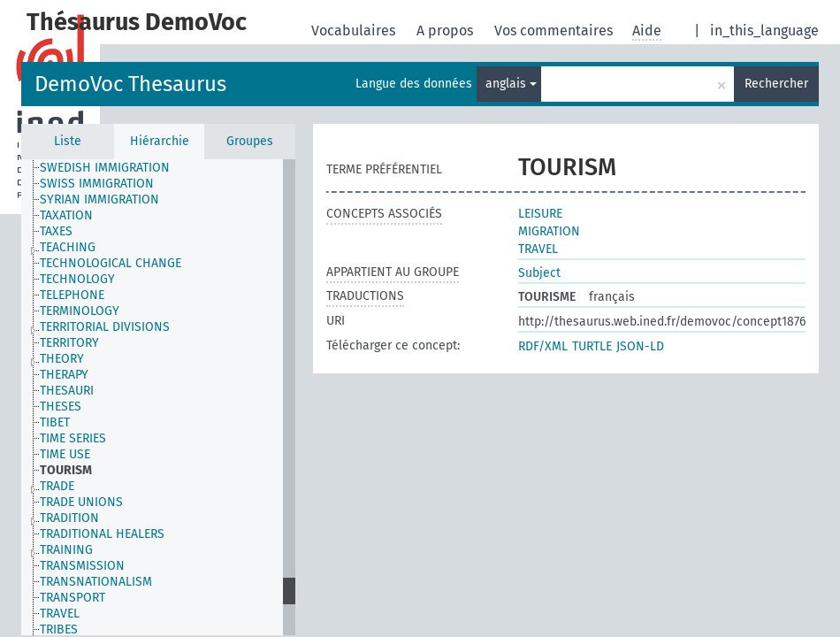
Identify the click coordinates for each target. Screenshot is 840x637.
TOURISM (66, 470)
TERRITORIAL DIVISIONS (105, 327)
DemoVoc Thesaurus (130, 84)
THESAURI (67, 391)
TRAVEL (60, 614)
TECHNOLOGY (77, 279)
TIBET (55, 422)
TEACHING (68, 247)
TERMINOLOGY (80, 311)
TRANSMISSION (82, 566)
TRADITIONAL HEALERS (102, 534)
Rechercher (776, 84)
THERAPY (64, 375)
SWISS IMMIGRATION (97, 184)
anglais (511, 84)
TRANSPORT (73, 598)
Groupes (250, 141)
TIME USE (65, 454)
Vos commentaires (555, 31)
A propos (447, 31)
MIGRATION (549, 231)
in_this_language (764, 31)
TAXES (56, 231)
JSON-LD (640, 346)
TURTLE (592, 346)
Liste (68, 141)
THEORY (62, 359)
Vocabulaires (355, 31)
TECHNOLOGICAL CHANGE (111, 263)
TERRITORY (69, 343)
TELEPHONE (72, 295)
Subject (539, 273)
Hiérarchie (160, 141)
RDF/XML (543, 346)
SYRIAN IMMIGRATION (99, 200)
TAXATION (66, 215)
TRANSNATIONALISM (96, 582)
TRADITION (69, 518)
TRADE (57, 486)
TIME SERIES (73, 438)
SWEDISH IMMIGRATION (105, 168)
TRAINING (66, 550)
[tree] (158, 397)
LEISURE (540, 214)
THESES (61, 407)
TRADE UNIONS (81, 502)
